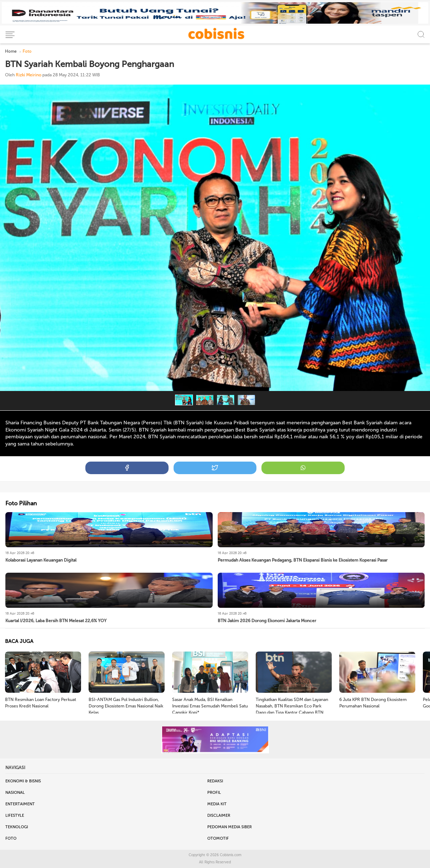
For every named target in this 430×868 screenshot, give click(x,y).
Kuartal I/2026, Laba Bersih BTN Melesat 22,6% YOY (56, 621)
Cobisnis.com (231, 855)
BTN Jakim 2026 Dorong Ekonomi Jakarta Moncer (267, 621)
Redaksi (215, 781)
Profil (214, 793)
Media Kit (217, 804)
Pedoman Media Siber (230, 827)
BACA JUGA (19, 641)
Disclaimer (219, 815)
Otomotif (218, 838)
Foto (11, 838)
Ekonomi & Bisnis (23, 781)
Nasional (15, 793)
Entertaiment (20, 804)
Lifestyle (15, 815)
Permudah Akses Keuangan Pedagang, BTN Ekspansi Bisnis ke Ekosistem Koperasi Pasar (303, 560)
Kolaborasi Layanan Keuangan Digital (41, 560)
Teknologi (17, 827)
